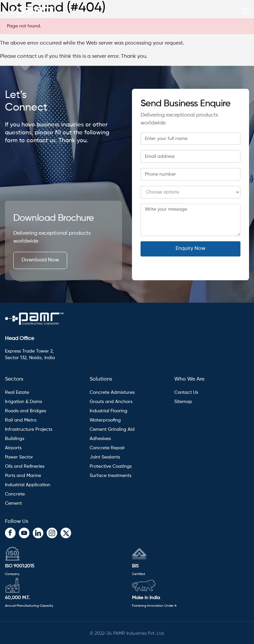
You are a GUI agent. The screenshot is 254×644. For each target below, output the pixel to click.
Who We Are (189, 379)
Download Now (40, 260)
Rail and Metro (21, 420)
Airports (13, 448)
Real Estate (17, 392)
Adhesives (101, 439)
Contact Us (186, 392)
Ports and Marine (23, 476)
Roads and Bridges (25, 411)
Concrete (15, 494)
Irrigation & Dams (23, 402)
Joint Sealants (105, 457)
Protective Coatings (111, 466)
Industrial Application (28, 485)
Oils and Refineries (25, 466)
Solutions (101, 379)
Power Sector (19, 457)
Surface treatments (110, 476)
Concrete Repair (107, 448)
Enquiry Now (190, 249)
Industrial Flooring (108, 411)
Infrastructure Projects (29, 429)
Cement (13, 503)
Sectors (14, 379)
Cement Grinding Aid (112, 429)
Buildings (15, 439)
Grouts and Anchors (111, 402)
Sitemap (183, 402)
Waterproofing (105, 420)
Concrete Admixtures (112, 392)
